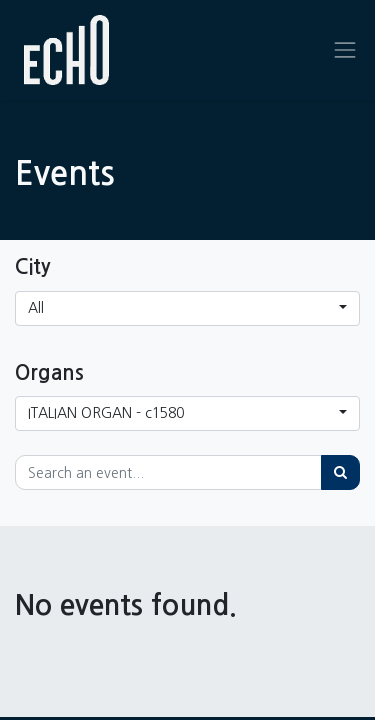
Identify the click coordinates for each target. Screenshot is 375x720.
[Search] (340, 472)
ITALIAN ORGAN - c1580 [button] (106, 413)
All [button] (36, 308)
